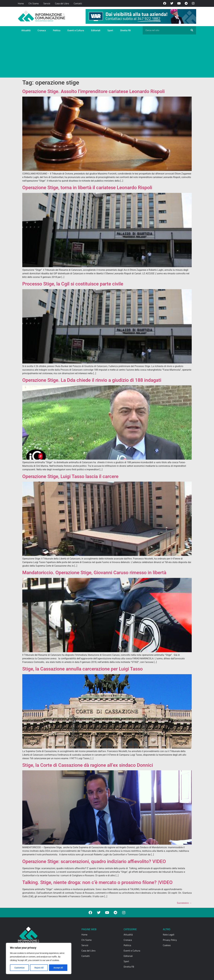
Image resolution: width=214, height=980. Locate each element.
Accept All (58, 968)
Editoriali (96, 30)
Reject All (39, 968)
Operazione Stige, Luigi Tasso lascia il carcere (70, 476)
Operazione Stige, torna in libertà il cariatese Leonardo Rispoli (87, 188)
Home (21, 3)
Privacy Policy (170, 940)
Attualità (26, 30)
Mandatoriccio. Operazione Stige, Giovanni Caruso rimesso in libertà (94, 573)
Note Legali (169, 935)
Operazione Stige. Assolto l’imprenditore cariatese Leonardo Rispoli (93, 91)
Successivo (184, 903)
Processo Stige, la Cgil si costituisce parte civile (73, 284)
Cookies (167, 945)
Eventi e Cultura (76, 30)
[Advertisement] (107, 57)
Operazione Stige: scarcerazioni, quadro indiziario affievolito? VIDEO (94, 861)
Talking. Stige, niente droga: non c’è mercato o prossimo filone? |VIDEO (97, 882)
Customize (19, 968)
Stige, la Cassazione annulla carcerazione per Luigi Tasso (82, 669)
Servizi (47, 3)
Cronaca (42, 30)
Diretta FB (125, 30)
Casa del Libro (62, 3)
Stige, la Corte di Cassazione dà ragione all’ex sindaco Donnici (88, 765)
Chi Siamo (34, 3)
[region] (39, 958)
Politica (57, 30)
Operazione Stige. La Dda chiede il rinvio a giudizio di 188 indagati (92, 380)
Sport (110, 30)
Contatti (78, 3)
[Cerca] (192, 30)
